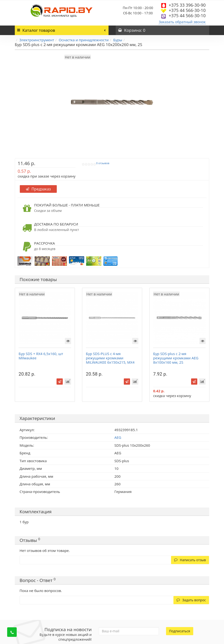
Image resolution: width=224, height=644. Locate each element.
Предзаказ (38, 189)
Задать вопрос (191, 600)
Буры (118, 40)
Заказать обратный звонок (182, 22)
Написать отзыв (190, 560)
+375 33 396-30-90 (187, 5)
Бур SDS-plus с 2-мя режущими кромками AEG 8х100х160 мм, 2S (176, 358)
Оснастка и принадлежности (84, 40)
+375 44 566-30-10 (187, 10)
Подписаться (180, 631)
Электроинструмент (37, 40)
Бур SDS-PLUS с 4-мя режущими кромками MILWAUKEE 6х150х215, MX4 (110, 358)
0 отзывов (103, 163)
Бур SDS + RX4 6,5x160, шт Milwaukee (41, 356)
